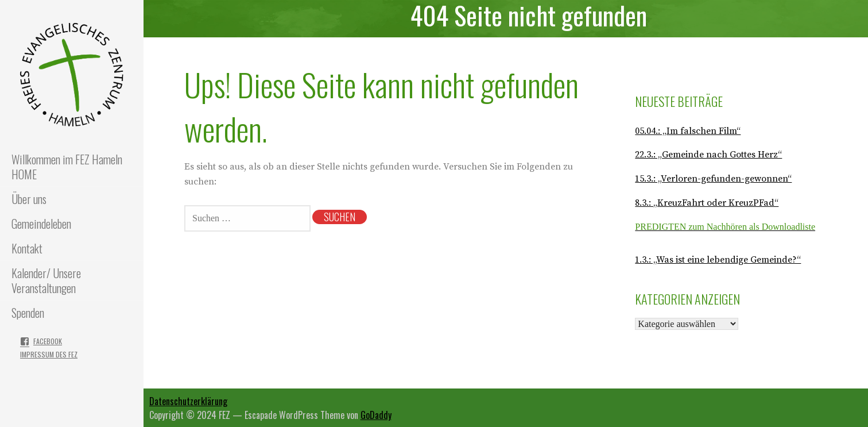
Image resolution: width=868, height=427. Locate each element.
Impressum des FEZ (49, 354)
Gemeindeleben (41, 224)
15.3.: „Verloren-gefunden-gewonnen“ (713, 179)
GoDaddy (376, 415)
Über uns (29, 199)
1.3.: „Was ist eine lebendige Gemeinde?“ (718, 260)
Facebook (48, 341)
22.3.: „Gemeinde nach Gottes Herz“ (708, 155)
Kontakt (27, 248)
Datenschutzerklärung (188, 401)
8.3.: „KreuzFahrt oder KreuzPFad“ (707, 203)
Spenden (28, 313)
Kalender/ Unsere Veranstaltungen (46, 280)
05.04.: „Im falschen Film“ (688, 131)
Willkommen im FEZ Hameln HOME (67, 167)
